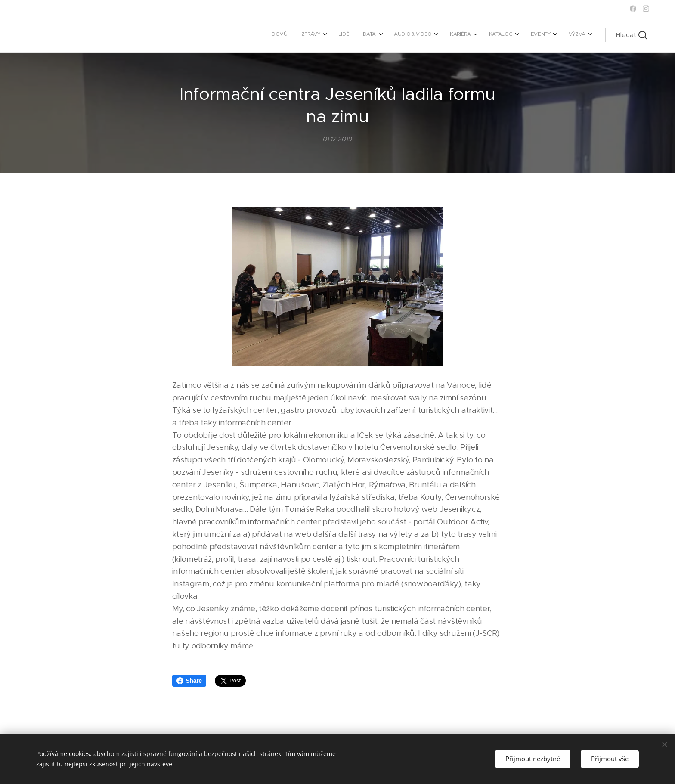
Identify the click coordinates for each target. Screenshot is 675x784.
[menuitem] (452, 35)
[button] (632, 35)
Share (189, 681)
